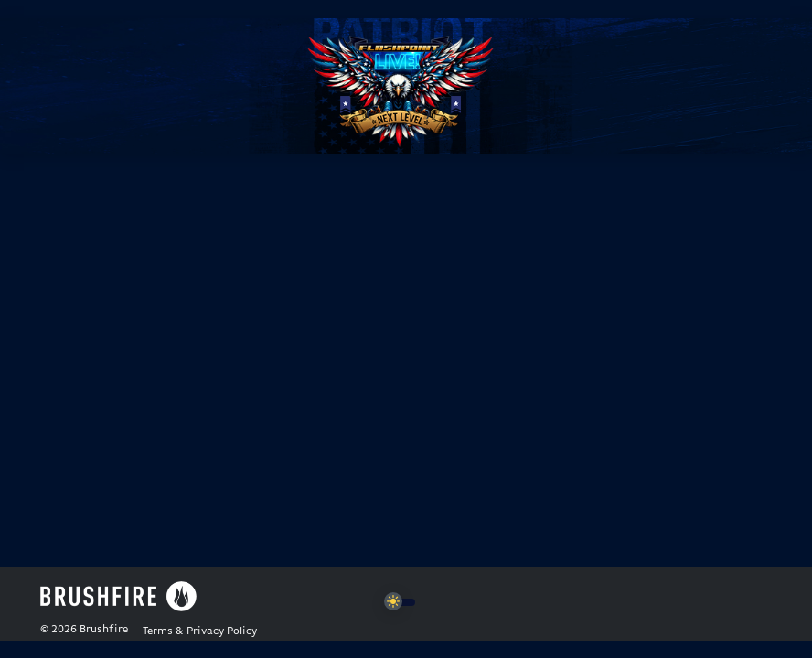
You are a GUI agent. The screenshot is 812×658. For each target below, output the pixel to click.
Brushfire (104, 630)
